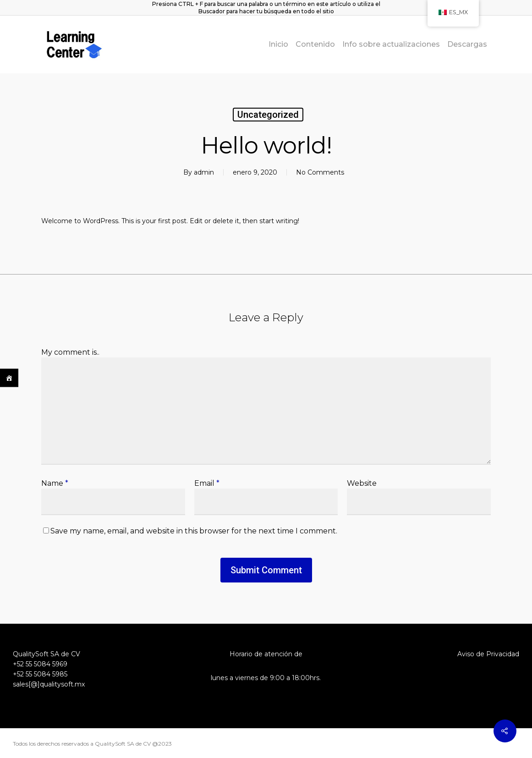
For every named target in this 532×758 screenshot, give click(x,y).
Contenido (315, 44)
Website (362, 483)
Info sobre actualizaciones (391, 44)
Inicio (278, 44)
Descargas (467, 44)
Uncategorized (268, 115)
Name (55, 483)
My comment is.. (70, 352)
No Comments (320, 172)
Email (207, 483)
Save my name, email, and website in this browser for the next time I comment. (194, 531)
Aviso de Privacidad (488, 654)
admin (204, 172)
